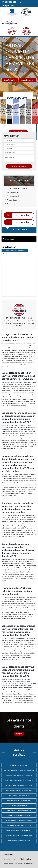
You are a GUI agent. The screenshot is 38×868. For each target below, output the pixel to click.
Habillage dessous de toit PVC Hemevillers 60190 (19, 831)
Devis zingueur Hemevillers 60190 (19, 795)
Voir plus (19, 734)
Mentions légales (28, 863)
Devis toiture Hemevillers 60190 (19, 765)
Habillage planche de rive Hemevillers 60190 (19, 821)
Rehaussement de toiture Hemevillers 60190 (19, 775)
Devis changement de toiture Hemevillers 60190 (19, 780)
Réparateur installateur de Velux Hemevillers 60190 (19, 770)
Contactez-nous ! (28, 80)
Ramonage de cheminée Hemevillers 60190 (19, 826)
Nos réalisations (10, 80)
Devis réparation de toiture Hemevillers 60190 (19, 790)
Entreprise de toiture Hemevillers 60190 (19, 816)
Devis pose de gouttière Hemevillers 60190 (19, 800)
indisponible (9, 2)
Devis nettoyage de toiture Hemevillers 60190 (19, 785)
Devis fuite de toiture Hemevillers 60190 (19, 810)
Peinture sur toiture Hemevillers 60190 (19, 841)
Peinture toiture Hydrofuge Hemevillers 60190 (19, 836)
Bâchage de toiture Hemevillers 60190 (19, 805)
